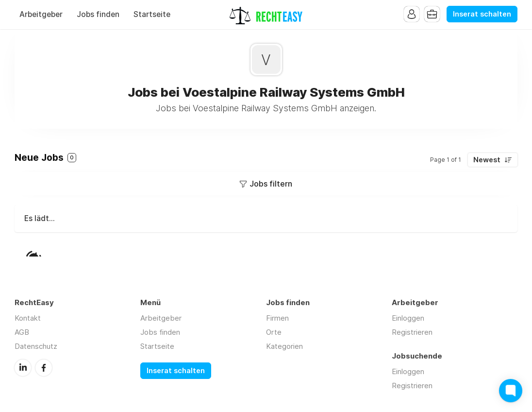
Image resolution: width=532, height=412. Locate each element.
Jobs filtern (271, 184)
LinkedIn (23, 368)
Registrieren (412, 332)
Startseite (152, 14)
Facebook (44, 368)
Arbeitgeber (41, 14)
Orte (274, 332)
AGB (22, 332)
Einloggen (408, 318)
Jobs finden (98, 14)
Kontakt (28, 318)
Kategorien (284, 346)
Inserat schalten (482, 14)
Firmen (277, 318)
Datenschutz (36, 346)
